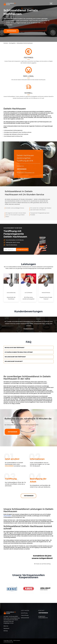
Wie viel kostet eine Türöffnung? (15, 348)
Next (55, 589)
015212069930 (9, 466)
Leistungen (25, 611)
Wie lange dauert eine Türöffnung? (15, 357)
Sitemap (6, 631)
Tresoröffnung (46, 293)
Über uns (6, 626)
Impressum (6, 628)
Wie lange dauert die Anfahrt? (14, 361)
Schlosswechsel (11, 293)
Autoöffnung (29, 293)
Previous (2, 589)
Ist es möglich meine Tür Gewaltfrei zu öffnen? (19, 352)
